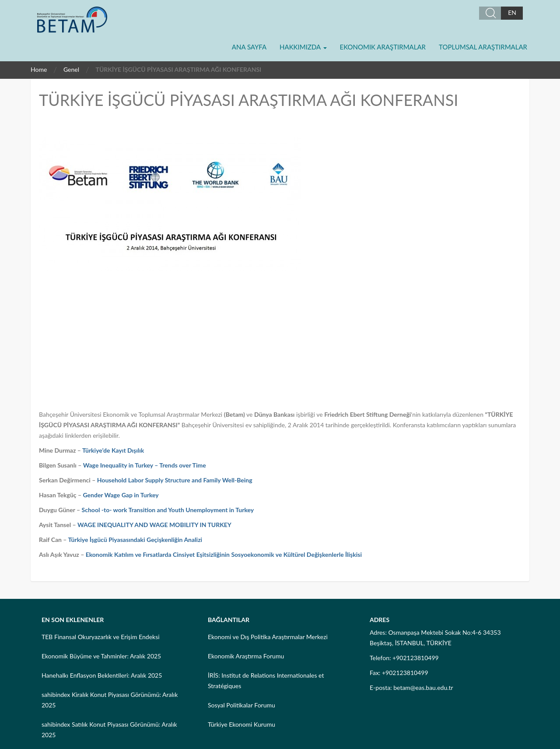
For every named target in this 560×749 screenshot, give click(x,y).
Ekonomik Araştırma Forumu (246, 656)
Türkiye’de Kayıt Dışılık (113, 450)
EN (512, 12)
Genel (71, 69)
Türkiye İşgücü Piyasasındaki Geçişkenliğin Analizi (135, 540)
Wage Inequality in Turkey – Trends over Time (145, 465)
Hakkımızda (303, 47)
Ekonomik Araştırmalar (383, 47)
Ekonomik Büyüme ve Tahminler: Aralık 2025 (101, 656)
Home (39, 69)
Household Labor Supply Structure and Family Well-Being (175, 480)
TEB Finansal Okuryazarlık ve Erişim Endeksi (101, 637)
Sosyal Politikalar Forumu (241, 705)
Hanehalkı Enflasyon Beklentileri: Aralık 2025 (102, 675)
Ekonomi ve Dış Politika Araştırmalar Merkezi (268, 637)
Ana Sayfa (249, 47)
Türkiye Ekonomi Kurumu (241, 724)
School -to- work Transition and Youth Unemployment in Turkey (168, 510)
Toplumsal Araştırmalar (483, 47)
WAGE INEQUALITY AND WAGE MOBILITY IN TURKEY (154, 525)
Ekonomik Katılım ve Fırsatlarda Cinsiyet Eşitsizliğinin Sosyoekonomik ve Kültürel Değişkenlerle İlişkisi (224, 554)
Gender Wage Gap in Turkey (121, 495)
